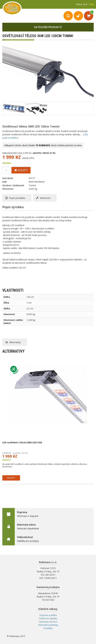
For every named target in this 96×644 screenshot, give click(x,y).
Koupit (21, 170)
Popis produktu (15, 198)
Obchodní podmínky (48, 625)
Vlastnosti (43, 198)
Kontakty (48, 628)
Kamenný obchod (48, 622)
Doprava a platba (48, 615)
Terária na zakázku (48, 618)
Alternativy (13, 342)
